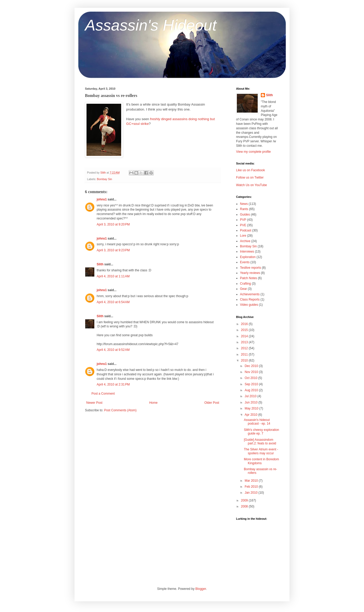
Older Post (212, 403)
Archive (245, 241)
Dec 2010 (252, 366)
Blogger (201, 589)
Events (245, 262)
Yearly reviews (250, 273)
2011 (245, 354)
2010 (245, 360)
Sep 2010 (252, 384)
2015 (245, 330)
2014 (245, 336)
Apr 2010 (251, 415)
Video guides (249, 305)
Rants (244, 209)
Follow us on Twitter (250, 178)
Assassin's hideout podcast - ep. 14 (257, 422)
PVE (243, 225)
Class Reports (250, 299)
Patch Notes (248, 278)
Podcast (246, 230)
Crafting (245, 284)
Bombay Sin (104, 179)
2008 (245, 506)
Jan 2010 (252, 493)
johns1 (102, 199)
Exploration (248, 257)
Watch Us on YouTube (252, 185)
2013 (245, 342)
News (244, 204)
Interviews (247, 252)
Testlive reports (251, 268)
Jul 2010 (251, 396)
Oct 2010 (251, 378)
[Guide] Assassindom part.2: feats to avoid (260, 442)
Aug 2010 (252, 390)
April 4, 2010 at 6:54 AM (113, 302)
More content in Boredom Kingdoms (261, 461)
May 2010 (252, 408)
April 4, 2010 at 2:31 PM (113, 384)
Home (153, 403)
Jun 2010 (252, 402)
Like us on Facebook (251, 170)
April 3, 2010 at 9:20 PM (113, 224)
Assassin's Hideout (151, 25)
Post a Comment (103, 394)
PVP (243, 220)
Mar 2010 (252, 481)
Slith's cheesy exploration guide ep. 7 (261, 432)
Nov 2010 (252, 372)
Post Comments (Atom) (120, 410)
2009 (245, 500)
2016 (245, 324)
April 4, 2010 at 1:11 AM (113, 276)
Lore (243, 236)
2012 (245, 348)
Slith (100, 264)
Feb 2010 (252, 487)
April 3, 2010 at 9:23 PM (113, 250)
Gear (243, 289)
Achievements (250, 294)
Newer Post (94, 403)
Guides (245, 215)
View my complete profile (253, 152)
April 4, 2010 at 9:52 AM (113, 350)
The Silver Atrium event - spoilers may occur (261, 451)
